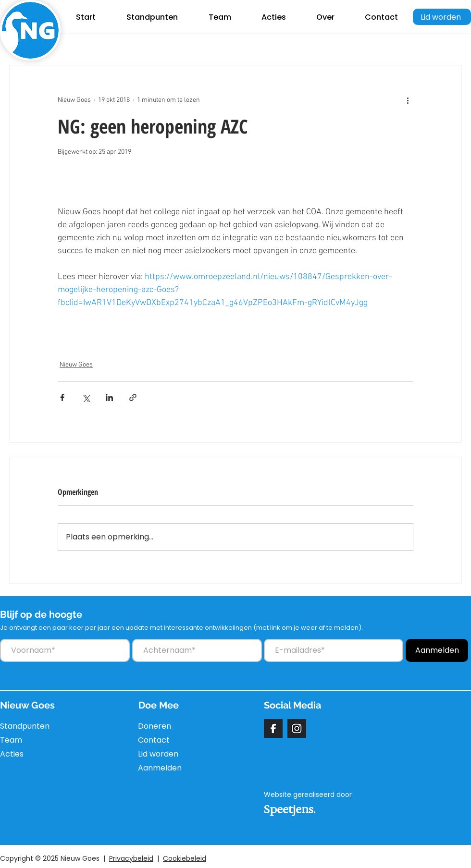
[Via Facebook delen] (62, 397)
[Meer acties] (408, 100)
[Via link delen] (133, 397)
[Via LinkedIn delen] (109, 397)
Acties (12, 754)
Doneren (155, 726)
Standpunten (23, 726)
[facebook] (273, 728)
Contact (154, 740)
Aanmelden (160, 768)
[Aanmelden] (437, 650)
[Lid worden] (442, 17)
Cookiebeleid (185, 858)
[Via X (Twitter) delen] (86, 397)
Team (11, 740)
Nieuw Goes (76, 365)
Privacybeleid (131, 858)
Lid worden (158, 754)
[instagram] (297, 728)
